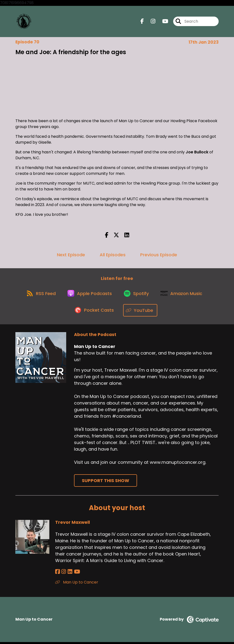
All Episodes (113, 255)
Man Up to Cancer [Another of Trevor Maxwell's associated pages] (77, 584)
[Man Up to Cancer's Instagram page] (150, 22)
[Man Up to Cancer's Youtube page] (162, 22)
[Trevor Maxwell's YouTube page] (75, 574)
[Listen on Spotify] (137, 295)
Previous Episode (159, 255)
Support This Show (106, 483)
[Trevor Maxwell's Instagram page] (63, 574)
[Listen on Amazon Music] (184, 295)
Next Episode (71, 255)
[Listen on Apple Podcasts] (89, 295)
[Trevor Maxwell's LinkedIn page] (69, 574)
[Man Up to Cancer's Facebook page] (142, 22)
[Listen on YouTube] (141, 312)
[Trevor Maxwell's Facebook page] (58, 574)
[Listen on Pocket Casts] (94, 312)
